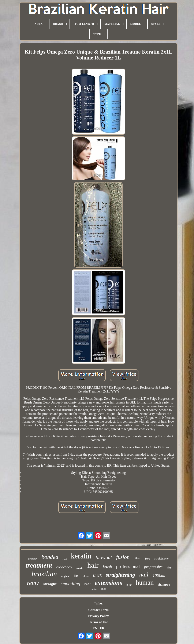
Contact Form (98, 610)
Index (98, 604)
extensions (108, 583)
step (169, 567)
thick (97, 575)
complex (33, 559)
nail (144, 574)
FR (102, 628)
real (87, 584)
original (65, 576)
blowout (104, 557)
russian (94, 589)
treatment (39, 565)
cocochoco (64, 567)
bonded (50, 557)
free (148, 558)
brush (107, 567)
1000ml (159, 575)
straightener (162, 559)
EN (95, 628)
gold (65, 559)
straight (50, 584)
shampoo (164, 585)
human (145, 583)
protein (79, 568)
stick (104, 589)
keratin (81, 556)
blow (86, 576)
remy (33, 583)
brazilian (44, 574)
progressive (153, 567)
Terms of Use (98, 622)
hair (93, 565)
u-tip (129, 585)
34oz (137, 558)
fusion (123, 557)
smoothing (71, 584)
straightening (120, 575)
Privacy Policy (98, 616)
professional (128, 566)
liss (76, 576)
